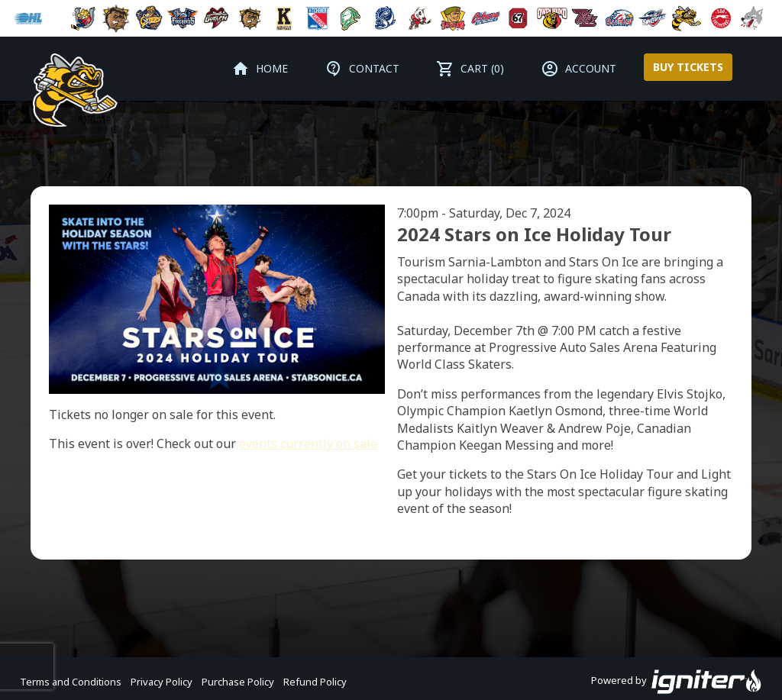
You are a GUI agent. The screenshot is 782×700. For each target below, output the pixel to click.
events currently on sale (308, 444)
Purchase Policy (238, 682)
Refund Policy (315, 682)
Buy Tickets (688, 67)
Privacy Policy (162, 682)
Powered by (677, 682)
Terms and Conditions (71, 682)
